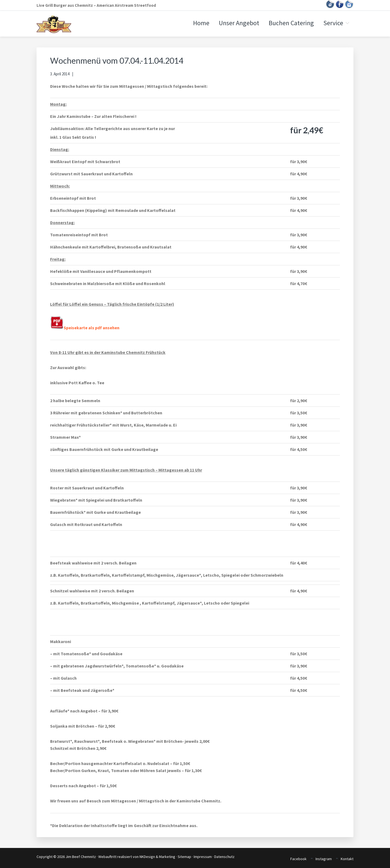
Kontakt (347, 859)
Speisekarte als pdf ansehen (85, 328)
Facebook (298, 859)
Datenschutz (224, 857)
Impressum (203, 857)
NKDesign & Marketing (157, 857)
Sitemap (184, 857)
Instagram (324, 859)
